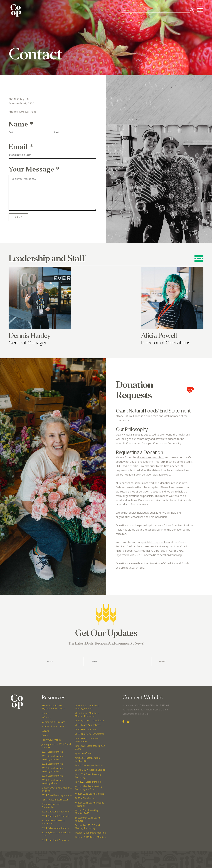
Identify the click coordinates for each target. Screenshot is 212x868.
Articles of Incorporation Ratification (87, 759)
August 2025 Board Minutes (90, 794)
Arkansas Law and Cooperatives (51, 806)
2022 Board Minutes (52, 764)
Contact (46, 713)
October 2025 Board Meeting (90, 833)
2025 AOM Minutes (85, 798)
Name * (21, 124)
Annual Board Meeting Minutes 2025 (87, 812)
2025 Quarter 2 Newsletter (90, 734)
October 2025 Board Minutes (90, 837)
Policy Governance (51, 740)
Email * (21, 147)
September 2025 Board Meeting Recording (87, 827)
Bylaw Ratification (84, 753)
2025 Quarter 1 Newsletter (90, 721)
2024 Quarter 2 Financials (55, 816)
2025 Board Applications (88, 725)
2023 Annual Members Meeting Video (54, 782)
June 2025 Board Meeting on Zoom (90, 747)
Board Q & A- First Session (89, 765)
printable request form (156, 542)
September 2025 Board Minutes (87, 819)
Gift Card (46, 717)
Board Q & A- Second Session (90, 770)
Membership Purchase (53, 722)
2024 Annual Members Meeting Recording (87, 715)
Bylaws (45, 731)
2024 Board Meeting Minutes (57, 795)
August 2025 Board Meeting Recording (90, 804)
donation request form (151, 457)
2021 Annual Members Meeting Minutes (54, 758)
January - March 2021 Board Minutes (56, 746)
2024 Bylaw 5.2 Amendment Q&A (57, 834)
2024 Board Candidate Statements (53, 822)
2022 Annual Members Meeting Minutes (54, 770)
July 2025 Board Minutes (88, 782)
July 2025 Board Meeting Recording (88, 776)
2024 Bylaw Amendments (55, 828)
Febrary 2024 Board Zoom (56, 800)
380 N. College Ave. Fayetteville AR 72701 (53, 707)
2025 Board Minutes (86, 729)
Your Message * (34, 169)
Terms (45, 735)
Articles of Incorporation (54, 726)
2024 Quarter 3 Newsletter (56, 812)
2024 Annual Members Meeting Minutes (87, 707)
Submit (18, 217)
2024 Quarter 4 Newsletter (56, 840)
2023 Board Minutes (52, 776)
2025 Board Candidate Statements (87, 740)
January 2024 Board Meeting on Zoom (57, 789)
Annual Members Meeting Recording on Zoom (89, 788)
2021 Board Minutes (52, 752)
